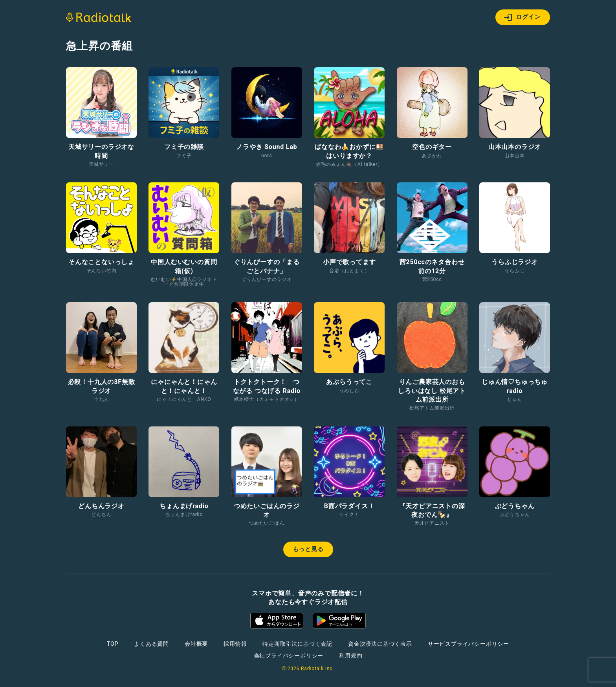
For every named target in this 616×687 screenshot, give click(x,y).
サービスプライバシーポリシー (468, 644)
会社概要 (196, 644)
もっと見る (308, 549)
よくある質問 (151, 644)
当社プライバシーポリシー (289, 656)
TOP (113, 644)
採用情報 (235, 644)
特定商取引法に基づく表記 (297, 644)
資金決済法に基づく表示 (380, 644)
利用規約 (351, 656)
